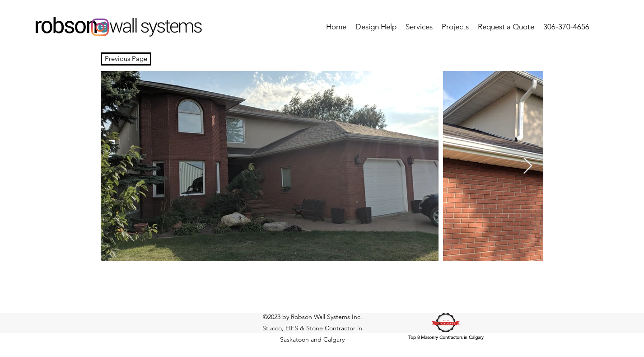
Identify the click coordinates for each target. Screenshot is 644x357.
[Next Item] (528, 166)
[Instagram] (100, 27)
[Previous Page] (126, 59)
